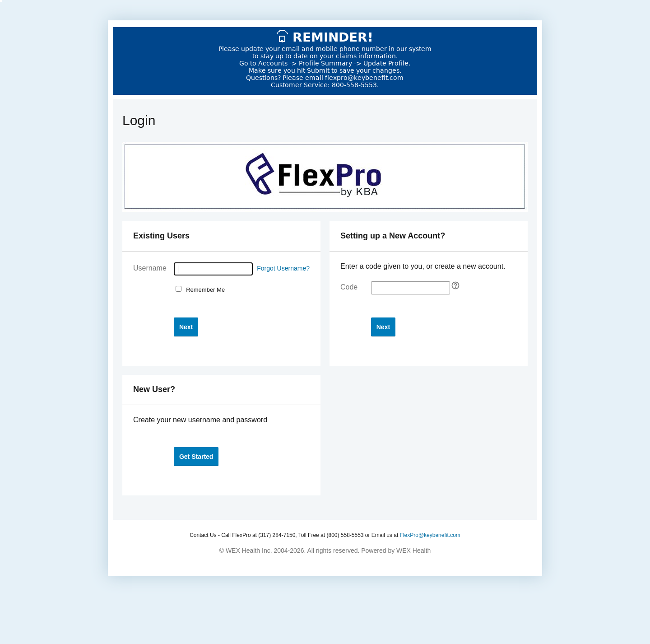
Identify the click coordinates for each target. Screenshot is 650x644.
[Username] (213, 269)
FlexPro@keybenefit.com (430, 535)
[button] (186, 327)
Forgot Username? (283, 268)
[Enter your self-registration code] (411, 288)
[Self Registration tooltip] (455, 285)
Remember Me (204, 290)
